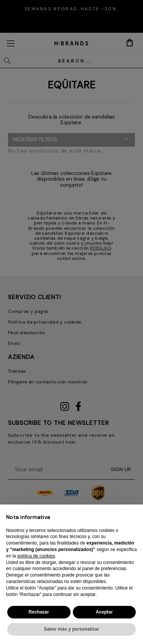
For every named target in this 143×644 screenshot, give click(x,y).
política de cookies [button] (36, 556)
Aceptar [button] (104, 612)
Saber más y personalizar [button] (71, 629)
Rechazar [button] (39, 612)
